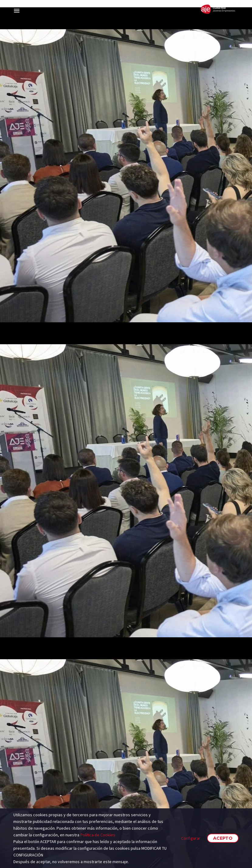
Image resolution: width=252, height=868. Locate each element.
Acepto (223, 838)
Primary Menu (17, 11)
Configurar (191, 838)
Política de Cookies (98, 835)
